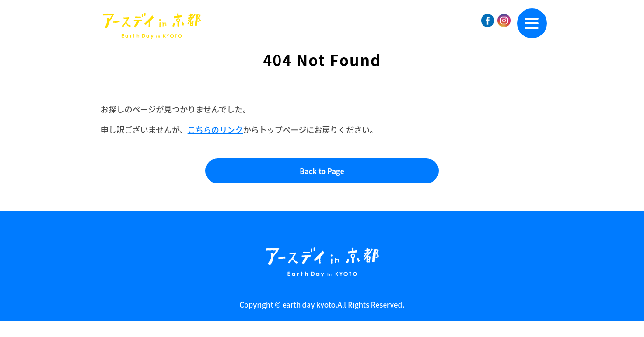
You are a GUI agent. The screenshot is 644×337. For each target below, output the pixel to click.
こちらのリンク (215, 130)
